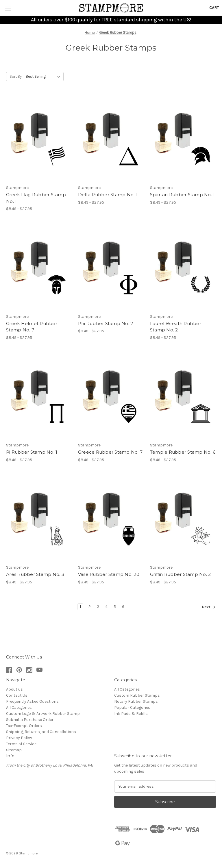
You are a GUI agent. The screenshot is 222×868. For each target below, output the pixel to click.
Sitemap (14, 750)
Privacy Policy (19, 738)
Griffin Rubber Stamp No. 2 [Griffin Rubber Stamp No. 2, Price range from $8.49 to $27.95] (181, 574)
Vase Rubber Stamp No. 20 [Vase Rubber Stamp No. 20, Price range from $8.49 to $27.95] (109, 574)
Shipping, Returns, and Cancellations (41, 732)
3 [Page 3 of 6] (98, 607)
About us (14, 689)
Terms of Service (21, 744)
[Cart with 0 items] (214, 8)
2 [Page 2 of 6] (90, 607)
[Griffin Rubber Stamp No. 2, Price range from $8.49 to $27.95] (183, 518)
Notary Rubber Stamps (136, 701)
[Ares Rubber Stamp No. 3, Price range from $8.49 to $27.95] (39, 518)
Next (209, 607)
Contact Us (17, 695)
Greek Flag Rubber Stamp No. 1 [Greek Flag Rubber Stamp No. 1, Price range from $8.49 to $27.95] (36, 198)
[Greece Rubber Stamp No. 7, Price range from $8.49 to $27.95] (111, 396)
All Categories (19, 707)
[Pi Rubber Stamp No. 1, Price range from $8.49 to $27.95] (39, 396)
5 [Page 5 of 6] (115, 607)
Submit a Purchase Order (30, 720)
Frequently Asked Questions (32, 701)
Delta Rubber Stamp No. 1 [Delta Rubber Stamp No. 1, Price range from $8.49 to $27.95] (108, 195)
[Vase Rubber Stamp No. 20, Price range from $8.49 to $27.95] (111, 518)
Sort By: (16, 76)
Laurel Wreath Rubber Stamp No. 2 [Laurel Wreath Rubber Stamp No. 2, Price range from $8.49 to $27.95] (176, 327)
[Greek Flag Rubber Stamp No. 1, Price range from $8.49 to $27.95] (39, 139)
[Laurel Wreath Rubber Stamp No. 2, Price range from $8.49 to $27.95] (183, 267)
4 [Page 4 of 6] (106, 607)
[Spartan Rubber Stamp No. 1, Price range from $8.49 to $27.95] (183, 139)
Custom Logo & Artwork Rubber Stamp (43, 714)
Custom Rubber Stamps (137, 695)
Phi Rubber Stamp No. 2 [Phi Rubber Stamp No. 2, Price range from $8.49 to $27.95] (106, 323)
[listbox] (44, 77)
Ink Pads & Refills (131, 714)
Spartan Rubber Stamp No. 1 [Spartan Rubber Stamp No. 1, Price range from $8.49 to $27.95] (183, 195)
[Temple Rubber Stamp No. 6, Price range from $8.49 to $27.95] (183, 396)
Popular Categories (132, 707)
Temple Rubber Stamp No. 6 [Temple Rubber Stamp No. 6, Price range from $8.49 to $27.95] (183, 452)
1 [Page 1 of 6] (80, 607)
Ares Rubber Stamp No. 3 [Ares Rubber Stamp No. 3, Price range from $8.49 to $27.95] (35, 574)
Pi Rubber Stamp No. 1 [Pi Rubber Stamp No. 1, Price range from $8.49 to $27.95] (32, 452)
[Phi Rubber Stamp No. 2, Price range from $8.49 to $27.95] (111, 267)
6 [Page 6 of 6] (123, 607)
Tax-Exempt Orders (24, 726)
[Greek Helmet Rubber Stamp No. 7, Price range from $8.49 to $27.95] (39, 267)
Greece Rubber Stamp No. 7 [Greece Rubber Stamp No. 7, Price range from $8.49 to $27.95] (110, 452)
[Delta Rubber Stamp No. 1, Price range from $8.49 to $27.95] (111, 139)
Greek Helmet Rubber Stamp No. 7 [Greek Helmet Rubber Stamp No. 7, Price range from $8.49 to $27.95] (32, 327)
